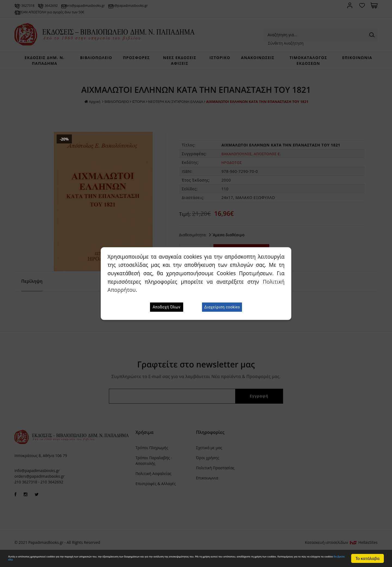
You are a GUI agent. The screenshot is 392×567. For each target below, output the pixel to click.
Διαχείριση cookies (222, 307)
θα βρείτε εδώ (222, 561)
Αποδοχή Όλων (167, 307)
